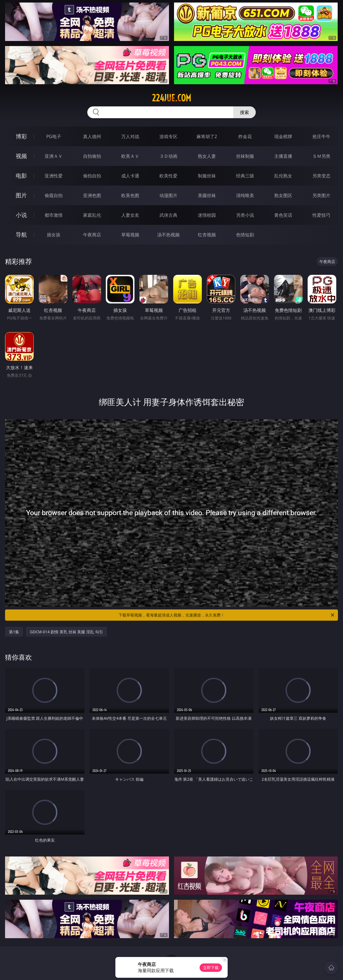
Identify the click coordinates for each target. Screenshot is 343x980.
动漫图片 (168, 195)
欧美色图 (130, 195)
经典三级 (245, 176)
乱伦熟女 (283, 176)
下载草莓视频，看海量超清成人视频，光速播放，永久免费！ (227, 615)
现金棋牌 (283, 136)
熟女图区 (283, 195)
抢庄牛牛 (321, 136)
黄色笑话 (283, 215)
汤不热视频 (168, 235)
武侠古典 (168, 215)
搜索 (244, 112)
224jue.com (171, 98)
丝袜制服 (245, 156)
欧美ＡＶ (130, 156)
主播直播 (283, 156)
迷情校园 (207, 215)
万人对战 (130, 136)
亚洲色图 (92, 195)
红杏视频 (207, 235)
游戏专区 (168, 136)
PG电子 (54, 136)
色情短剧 (245, 235)
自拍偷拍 (92, 156)
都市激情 (54, 215)
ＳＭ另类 (321, 156)
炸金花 (245, 136)
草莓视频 (130, 235)
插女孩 (54, 235)
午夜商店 (92, 235)
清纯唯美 (245, 195)
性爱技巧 (321, 215)
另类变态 (321, 176)
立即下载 (211, 968)
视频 (21, 156)
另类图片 (321, 195)
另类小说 (245, 215)
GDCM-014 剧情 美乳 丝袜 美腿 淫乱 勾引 (66, 632)
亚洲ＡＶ (54, 156)
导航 (21, 235)
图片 (21, 195)
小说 (21, 215)
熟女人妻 (207, 156)
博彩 (21, 136)
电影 (21, 176)
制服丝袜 (207, 176)
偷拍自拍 (92, 176)
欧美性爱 (168, 176)
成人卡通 (130, 176)
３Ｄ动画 (168, 156)
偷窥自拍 (54, 195)
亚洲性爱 (54, 176)
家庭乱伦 (92, 215)
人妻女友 (130, 215)
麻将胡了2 (207, 136)
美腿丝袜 (207, 195)
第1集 (14, 632)
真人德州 (92, 136)
